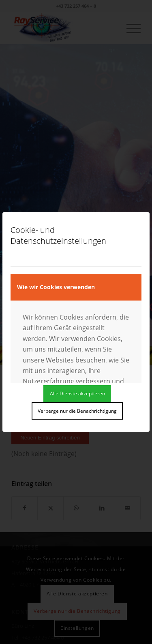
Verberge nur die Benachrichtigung (77, 411)
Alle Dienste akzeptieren (77, 393)
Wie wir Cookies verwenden (56, 287)
